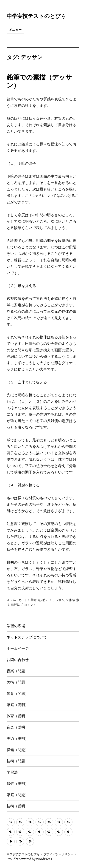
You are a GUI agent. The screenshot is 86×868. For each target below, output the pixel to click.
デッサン (58, 600)
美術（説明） (39, 600)
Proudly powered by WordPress (29, 859)
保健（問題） (18, 750)
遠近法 (15, 605)
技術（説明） (18, 806)
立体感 (70, 600)
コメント (30, 605)
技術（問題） (18, 761)
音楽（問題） (18, 671)
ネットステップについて (27, 637)
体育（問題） (18, 694)
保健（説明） (18, 784)
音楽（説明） (18, 727)
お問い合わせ (18, 660)
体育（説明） (18, 716)
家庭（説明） (18, 705)
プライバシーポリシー (58, 854)
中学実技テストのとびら (36, 16)
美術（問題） (18, 682)
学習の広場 (16, 626)
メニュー (15, 30)
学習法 (12, 772)
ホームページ (18, 648)
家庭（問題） (18, 795)
